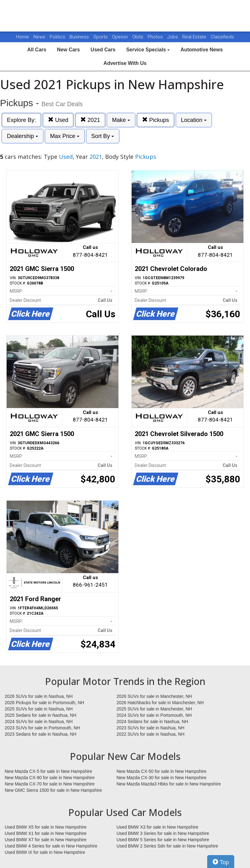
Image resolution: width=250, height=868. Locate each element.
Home (23, 37)
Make (121, 120)
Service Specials (148, 50)
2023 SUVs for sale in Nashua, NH (151, 728)
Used (58, 120)
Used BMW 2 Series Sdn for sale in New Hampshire (167, 846)
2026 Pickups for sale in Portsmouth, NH (44, 703)
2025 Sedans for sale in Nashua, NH (40, 715)
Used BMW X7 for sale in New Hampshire (46, 840)
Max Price (65, 136)
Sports (101, 37)
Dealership (23, 136)
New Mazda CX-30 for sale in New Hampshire (162, 778)
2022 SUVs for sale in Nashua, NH (151, 734)
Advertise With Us (125, 63)
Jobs (173, 37)
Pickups (156, 120)
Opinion (121, 37)
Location (194, 120)
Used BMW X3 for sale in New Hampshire (157, 827)
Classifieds (222, 37)
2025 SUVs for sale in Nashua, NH (39, 709)
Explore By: (21, 120)
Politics (57, 37)
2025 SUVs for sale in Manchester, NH (154, 709)
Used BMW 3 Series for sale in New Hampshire (163, 833)
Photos (156, 37)
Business (80, 37)
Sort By (103, 136)
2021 (90, 120)
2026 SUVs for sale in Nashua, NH (39, 696)
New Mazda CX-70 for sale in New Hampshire (50, 784)
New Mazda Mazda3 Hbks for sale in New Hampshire (169, 784)
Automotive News (202, 50)
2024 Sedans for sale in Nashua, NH (152, 721)
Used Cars (103, 50)
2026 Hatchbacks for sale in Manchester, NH (160, 703)
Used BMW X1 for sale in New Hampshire (46, 833)
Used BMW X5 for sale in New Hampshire (46, 827)
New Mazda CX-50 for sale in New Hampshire (162, 771)
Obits (138, 37)
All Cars (37, 50)
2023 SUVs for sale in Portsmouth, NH (42, 728)
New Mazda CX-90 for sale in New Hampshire (50, 778)
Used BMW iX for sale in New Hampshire (45, 852)
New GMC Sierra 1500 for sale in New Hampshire (53, 790)
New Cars (68, 50)
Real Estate (195, 37)
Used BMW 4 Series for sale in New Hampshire (51, 846)
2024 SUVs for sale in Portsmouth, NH (154, 715)
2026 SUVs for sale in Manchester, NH (154, 696)
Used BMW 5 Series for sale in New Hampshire (163, 840)
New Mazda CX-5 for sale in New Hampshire (48, 771)
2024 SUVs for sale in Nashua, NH (39, 721)
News (39, 37)
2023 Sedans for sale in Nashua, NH (40, 734)
